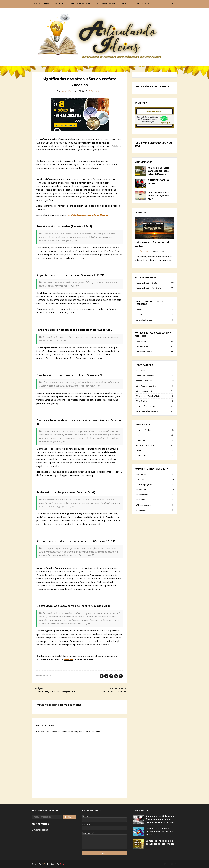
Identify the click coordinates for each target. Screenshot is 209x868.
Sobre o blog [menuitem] (140, 4)
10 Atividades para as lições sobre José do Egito (159, 196)
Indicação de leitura (155, 445)
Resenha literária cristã (155, 283)
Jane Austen (155, 490)
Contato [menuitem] (124, 4)
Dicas (155, 435)
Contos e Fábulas (155, 430)
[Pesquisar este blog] (47, 817)
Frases (155, 315)
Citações (155, 310)
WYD (43, 864)
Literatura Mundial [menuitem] (80, 4)
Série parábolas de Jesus (155, 411)
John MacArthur (155, 495)
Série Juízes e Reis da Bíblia (155, 396)
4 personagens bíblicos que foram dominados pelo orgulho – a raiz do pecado (160, 819)
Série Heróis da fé (155, 391)
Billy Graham (155, 474)
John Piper (155, 500)
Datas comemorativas (155, 376)
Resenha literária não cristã (155, 288)
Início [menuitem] (37, 4)
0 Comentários (96, 91)
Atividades (155, 371)
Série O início (155, 401)
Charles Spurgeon (155, 484)
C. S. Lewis (155, 479)
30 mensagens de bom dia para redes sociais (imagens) (161, 842)
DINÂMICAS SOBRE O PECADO (158, 182)
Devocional (155, 342)
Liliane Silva (66, 91)
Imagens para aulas (155, 381)
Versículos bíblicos (155, 320)
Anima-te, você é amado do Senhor (153, 244)
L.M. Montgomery (155, 505)
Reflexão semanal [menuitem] (106, 4)
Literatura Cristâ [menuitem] (54, 4)
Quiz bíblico (155, 450)
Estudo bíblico (46, 676)
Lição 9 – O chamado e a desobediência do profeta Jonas (159, 832)
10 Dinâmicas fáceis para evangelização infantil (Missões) (158, 171)
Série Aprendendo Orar (155, 386)
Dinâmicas (155, 440)
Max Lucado (155, 510)
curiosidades (155, 455)
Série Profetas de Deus (155, 406)
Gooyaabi (64, 864)
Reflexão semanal (155, 352)
